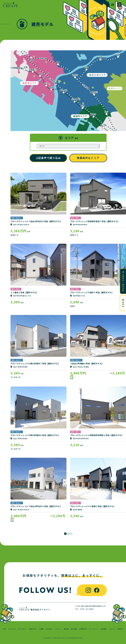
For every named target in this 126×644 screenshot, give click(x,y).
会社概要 (104, 629)
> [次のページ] (71, 534)
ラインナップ (94, 629)
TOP (4, 629)
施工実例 (74, 629)
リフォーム (58, 629)
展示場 (66, 629)
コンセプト (12, 629)
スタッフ (112, 629)
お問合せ (120, 629)
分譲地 (41, 629)
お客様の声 (83, 629)
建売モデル (33, 629)
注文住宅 (49, 629)
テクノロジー (23, 629)
